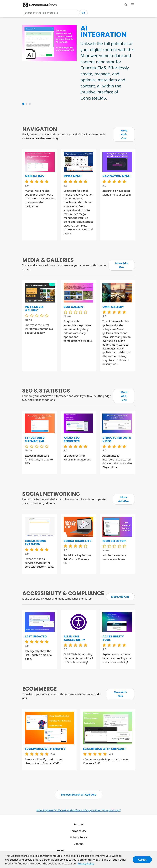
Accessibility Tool (113, 638)
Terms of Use (78, 831)
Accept (142, 860)
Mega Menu (73, 176)
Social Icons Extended (35, 543)
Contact (79, 844)
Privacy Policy (78, 837)
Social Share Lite (77, 541)
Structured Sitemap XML (35, 439)
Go (83, 13)
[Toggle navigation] (132, 5)
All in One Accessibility (74, 638)
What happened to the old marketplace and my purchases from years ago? (78, 810)
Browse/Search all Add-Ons (78, 795)
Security (79, 824)
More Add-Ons (124, 134)
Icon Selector (114, 541)
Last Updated (36, 636)
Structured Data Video (117, 439)
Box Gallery (74, 307)
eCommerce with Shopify (45, 749)
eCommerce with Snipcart (105, 749)
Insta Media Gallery (34, 309)
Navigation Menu (116, 176)
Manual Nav (35, 176)
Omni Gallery (113, 307)
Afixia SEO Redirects (72, 439)
